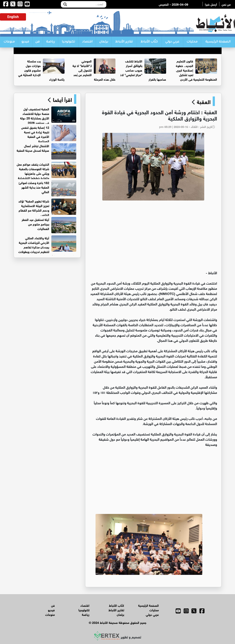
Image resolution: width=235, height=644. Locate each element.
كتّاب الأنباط (149, 42)
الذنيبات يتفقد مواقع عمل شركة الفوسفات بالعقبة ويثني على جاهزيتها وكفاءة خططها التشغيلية (33, 171)
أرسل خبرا (211, 4)
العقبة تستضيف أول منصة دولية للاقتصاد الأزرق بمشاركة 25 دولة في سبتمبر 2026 (35, 116)
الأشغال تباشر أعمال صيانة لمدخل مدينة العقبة (33, 148)
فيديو (25, 42)
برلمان (104, 42)
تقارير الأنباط (124, 42)
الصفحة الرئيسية (218, 42)
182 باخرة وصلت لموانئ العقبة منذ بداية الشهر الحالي (34, 187)
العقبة (204, 101)
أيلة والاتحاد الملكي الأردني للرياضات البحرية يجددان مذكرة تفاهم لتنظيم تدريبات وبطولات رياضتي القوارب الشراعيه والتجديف (47, 247)
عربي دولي (172, 42)
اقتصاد (87, 42)
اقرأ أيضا (62, 99)
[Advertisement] (153, 237)
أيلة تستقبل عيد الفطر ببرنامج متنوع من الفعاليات (35, 224)
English (13, 17)
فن (37, 42)
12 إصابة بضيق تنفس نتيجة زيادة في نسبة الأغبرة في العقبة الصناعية (35, 134)
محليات (192, 42)
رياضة (50, 42)
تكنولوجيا (68, 42)
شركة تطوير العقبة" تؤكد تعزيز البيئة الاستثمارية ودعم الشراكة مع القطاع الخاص (34, 208)
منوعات (9, 42)
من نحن (226, 4)
